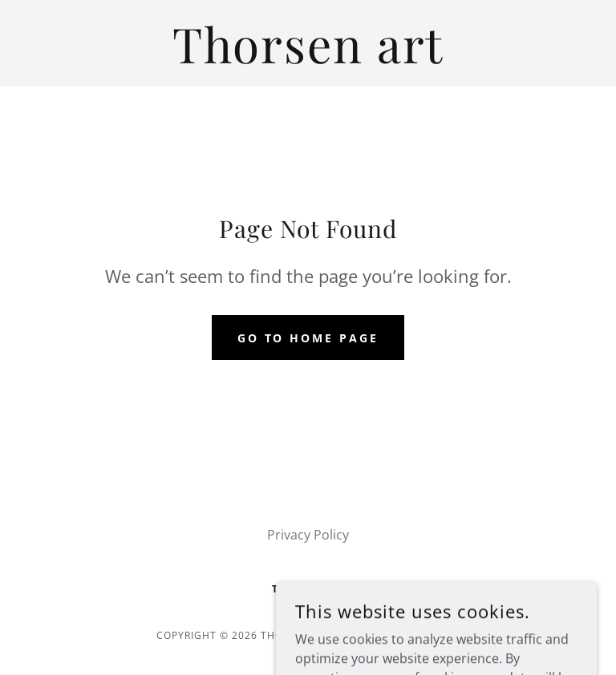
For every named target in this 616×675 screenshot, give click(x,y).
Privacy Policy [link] (308, 535)
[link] (308, 59)
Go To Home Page (308, 338)
